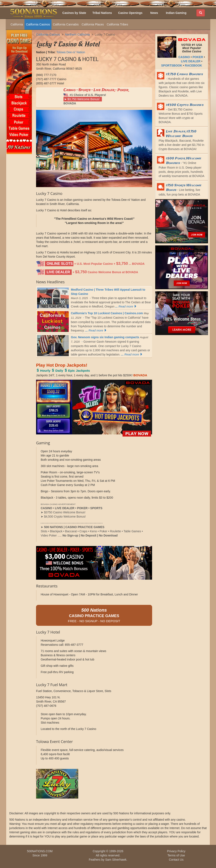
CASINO (184, 57)
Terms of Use (176, 855)
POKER (198, 57)
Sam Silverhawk (116, 860)
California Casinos (38, 24)
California (17, 24)
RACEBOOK (193, 65)
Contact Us (176, 860)
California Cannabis (66, 24)
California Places (93, 24)
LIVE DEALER (191, 61)
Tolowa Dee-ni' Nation (71, 52)
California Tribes (117, 24)
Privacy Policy (176, 851)
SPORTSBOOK (172, 65)
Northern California (77, 35)
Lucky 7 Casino (105, 35)
